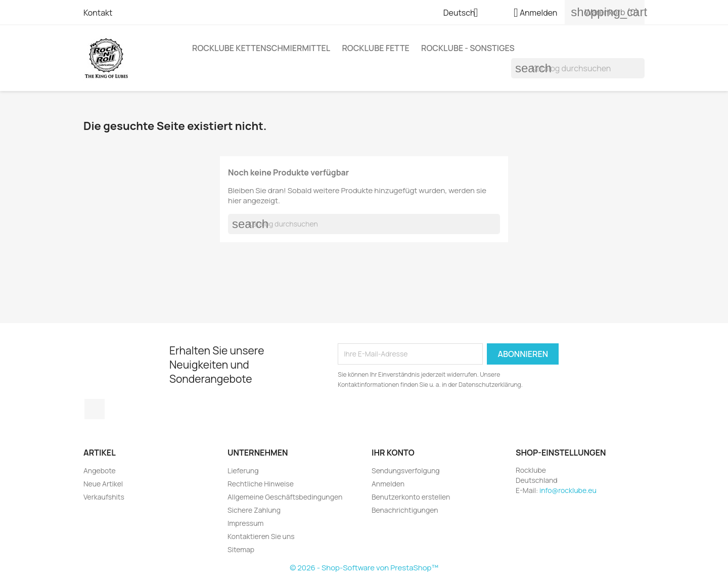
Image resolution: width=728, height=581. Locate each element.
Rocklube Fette (375, 48)
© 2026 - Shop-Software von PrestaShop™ (364, 568)
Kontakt (98, 13)
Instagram (95, 409)
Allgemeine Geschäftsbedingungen (285, 497)
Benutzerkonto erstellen (411, 497)
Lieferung (243, 471)
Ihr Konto (393, 453)
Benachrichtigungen (405, 510)
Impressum (245, 523)
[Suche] (578, 68)
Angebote (100, 471)
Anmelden (388, 484)
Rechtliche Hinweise (261, 484)
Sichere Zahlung (254, 510)
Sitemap (241, 549)
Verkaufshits (104, 497)
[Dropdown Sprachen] (465, 14)
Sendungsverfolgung (406, 471)
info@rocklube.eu (568, 490)
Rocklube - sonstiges (468, 48)
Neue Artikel (103, 484)
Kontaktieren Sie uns (261, 536)
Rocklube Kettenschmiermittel (261, 48)
